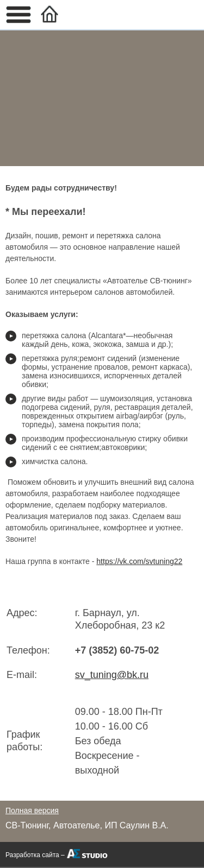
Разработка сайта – (35, 855)
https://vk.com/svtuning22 (139, 561)
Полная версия (32, 810)
